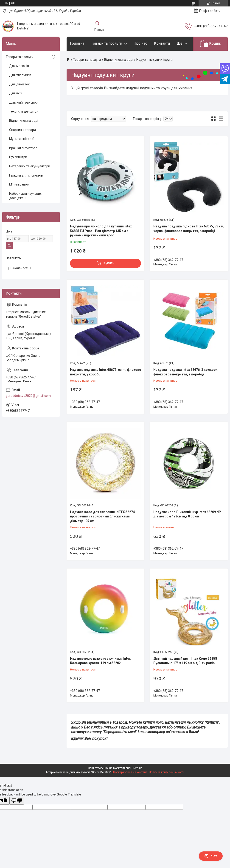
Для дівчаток (19, 84)
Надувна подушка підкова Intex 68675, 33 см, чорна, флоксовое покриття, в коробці (189, 229)
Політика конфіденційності (167, 772)
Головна (77, 43)
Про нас (140, 43)
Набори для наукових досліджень (25, 196)
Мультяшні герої (22, 139)
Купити (109, 263)
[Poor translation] (17, 801)
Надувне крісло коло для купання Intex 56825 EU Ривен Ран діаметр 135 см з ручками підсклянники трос (101, 231)
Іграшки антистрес (23, 148)
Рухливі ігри (18, 157)
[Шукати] (98, 24)
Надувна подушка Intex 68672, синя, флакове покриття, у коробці (105, 372)
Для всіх (16, 93)
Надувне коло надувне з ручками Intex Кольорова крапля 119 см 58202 (100, 661)
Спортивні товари (22, 130)
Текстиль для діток (24, 111)
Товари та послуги (107, 43)
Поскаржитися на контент (130, 772)
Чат (211, 856)
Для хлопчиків (20, 75)
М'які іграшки (19, 184)
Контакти (162, 43)
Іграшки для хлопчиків (26, 175)
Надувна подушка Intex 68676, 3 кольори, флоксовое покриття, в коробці (186, 372)
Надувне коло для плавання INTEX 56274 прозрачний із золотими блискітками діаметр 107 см (102, 516)
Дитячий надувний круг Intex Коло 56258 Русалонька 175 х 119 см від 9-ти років (185, 661)
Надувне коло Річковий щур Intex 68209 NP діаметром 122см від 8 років (187, 514)
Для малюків (19, 66)
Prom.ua (137, 768)
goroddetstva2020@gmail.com (28, 396)
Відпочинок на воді (119, 60)
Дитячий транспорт (24, 102)
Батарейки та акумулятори (30, 166)
